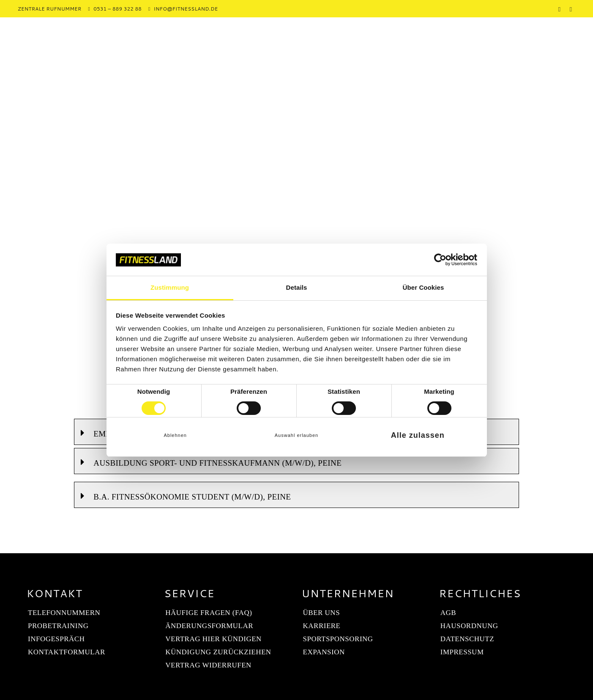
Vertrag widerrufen (208, 665)
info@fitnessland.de (186, 9)
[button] (296, 461)
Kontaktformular (67, 652)
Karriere (322, 626)
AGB (448, 613)
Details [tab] (297, 287)
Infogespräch (56, 639)
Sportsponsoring (338, 639)
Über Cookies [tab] (424, 287)
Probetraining (58, 626)
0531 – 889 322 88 (118, 9)
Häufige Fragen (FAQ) (209, 613)
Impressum (462, 652)
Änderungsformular (209, 626)
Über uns (322, 613)
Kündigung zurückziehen (218, 652)
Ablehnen (175, 435)
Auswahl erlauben (296, 435)
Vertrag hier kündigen (213, 639)
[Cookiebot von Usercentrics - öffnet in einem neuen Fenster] (440, 260)
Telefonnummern (64, 613)
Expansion (324, 652)
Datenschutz (467, 639)
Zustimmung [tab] (170, 287)
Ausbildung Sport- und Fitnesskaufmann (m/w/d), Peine (217, 463)
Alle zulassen (418, 435)
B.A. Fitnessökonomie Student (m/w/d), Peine (192, 497)
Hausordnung (469, 626)
